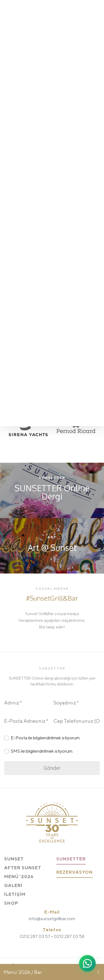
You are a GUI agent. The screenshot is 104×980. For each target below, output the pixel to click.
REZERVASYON (74, 872)
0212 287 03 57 (35, 936)
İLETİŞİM (15, 894)
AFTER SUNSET (23, 868)
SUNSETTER (71, 859)
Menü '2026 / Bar (23, 972)
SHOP (11, 903)
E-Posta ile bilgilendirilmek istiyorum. (46, 738)
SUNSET (14, 859)
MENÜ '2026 (19, 877)
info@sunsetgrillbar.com (52, 919)
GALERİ (13, 885)
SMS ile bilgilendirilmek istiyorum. (42, 751)
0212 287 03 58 (69, 936)
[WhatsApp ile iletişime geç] (87, 963)
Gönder (52, 768)
